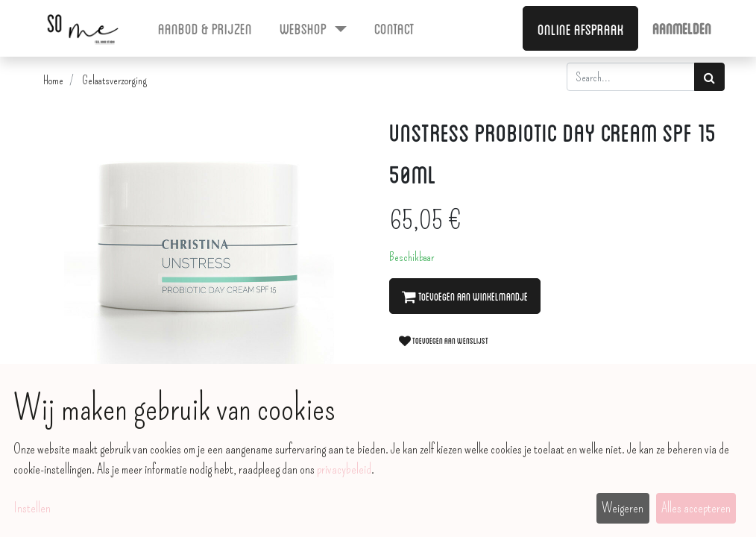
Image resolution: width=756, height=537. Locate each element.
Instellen (32, 508)
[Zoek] (709, 77)
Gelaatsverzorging (114, 80)
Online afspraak (581, 28)
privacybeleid (344, 469)
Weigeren (623, 508)
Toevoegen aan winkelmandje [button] (465, 296)
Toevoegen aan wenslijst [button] (444, 340)
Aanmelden (682, 28)
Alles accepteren (696, 508)
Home (53, 80)
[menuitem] (205, 28)
